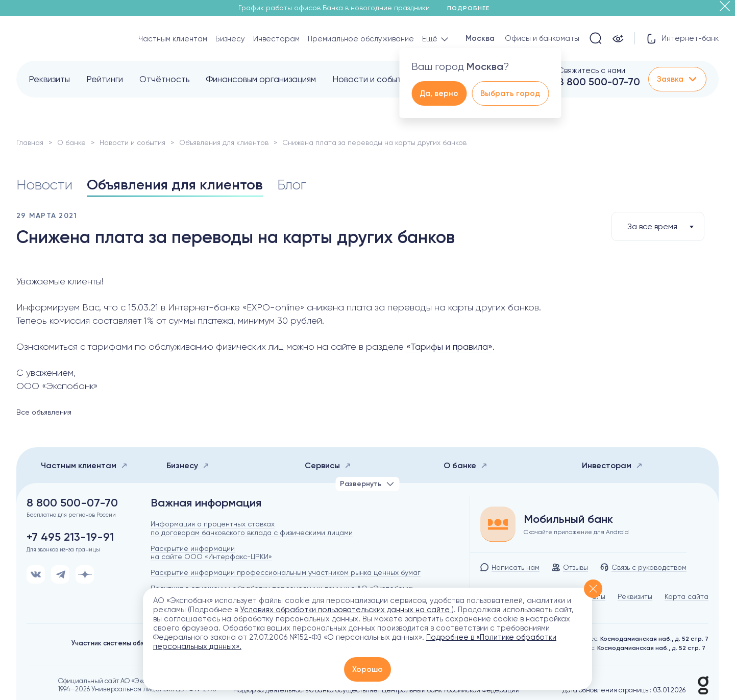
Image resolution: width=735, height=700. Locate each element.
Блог (292, 185)
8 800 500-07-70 (599, 82)
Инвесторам (276, 39)
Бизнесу (230, 39)
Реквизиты (49, 79)
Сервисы (328, 465)
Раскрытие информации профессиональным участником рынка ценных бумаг (286, 572)
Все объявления (44, 412)
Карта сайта (687, 596)
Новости (44, 185)
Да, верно (439, 93)
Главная (30, 142)
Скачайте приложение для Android (576, 532)
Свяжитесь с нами (592, 70)
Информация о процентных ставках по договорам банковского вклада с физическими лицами (252, 528)
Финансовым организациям (261, 79)
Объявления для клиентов (224, 142)
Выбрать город (510, 93)
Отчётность (164, 79)
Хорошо (367, 669)
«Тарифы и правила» (449, 346)
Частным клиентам (173, 39)
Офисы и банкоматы (542, 38)
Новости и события (371, 79)
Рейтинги (105, 79)
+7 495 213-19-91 (70, 537)
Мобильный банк (568, 519)
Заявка (677, 79)
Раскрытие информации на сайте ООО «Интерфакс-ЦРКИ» (211, 553)
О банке (71, 142)
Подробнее (472, 8)
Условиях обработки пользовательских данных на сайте (346, 610)
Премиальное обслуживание (361, 39)
